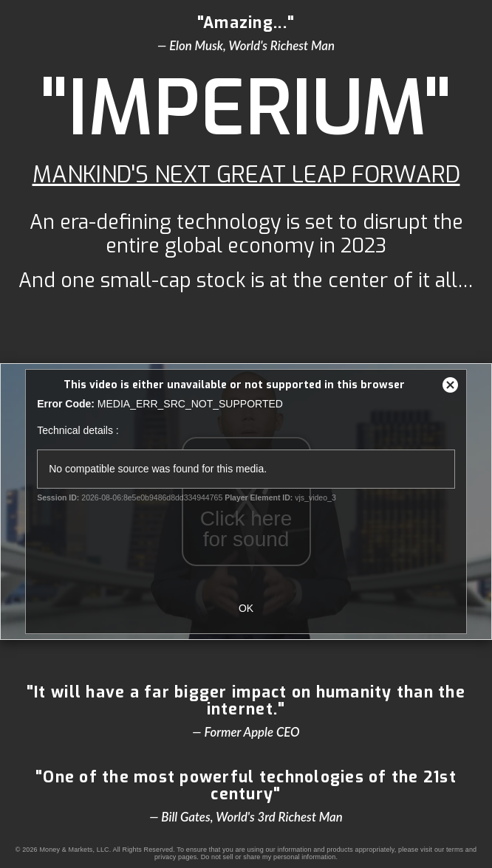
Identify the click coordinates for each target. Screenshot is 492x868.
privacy (165, 857)
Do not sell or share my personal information (269, 857)
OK (246, 608)
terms (455, 850)
